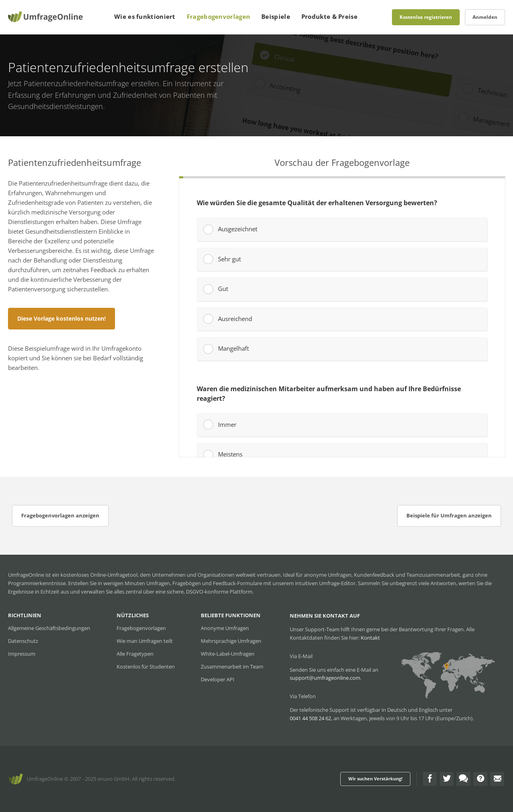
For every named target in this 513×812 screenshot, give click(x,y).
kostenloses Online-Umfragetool (99, 575)
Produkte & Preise (329, 16)
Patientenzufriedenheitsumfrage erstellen (91, 83)
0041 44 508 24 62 (310, 718)
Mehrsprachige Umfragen (231, 641)
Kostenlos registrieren (426, 17)
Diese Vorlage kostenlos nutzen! (62, 318)
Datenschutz (23, 641)
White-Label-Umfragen (228, 654)
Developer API (218, 679)
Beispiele (276, 16)
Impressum (22, 654)
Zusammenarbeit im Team (232, 667)
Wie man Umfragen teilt (145, 641)
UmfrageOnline (45, 779)
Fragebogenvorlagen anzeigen (60, 515)
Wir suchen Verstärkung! (375, 779)
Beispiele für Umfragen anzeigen (449, 515)
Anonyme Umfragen (225, 628)
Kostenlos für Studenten (146, 667)
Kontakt (370, 638)
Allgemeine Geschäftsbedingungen (49, 628)
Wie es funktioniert (145, 16)
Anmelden (485, 17)
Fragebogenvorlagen (218, 16)
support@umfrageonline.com (325, 678)
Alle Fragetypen (135, 654)
